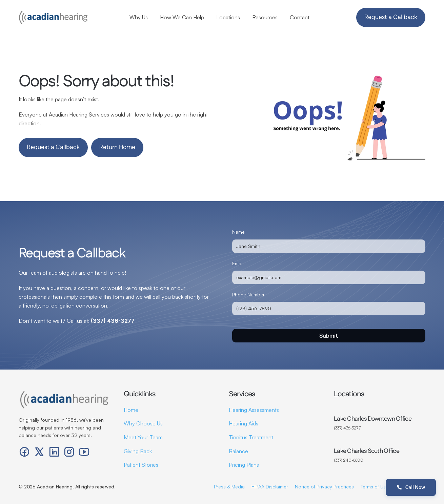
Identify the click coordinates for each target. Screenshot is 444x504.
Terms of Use (375, 487)
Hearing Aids (244, 423)
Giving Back (138, 451)
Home (131, 410)
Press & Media (229, 487)
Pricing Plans (244, 465)
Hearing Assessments (254, 410)
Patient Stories (141, 465)
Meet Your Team (143, 437)
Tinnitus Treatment (251, 437)
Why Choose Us (143, 423)
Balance (238, 451)
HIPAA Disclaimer (270, 487)
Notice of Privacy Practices (324, 487)
